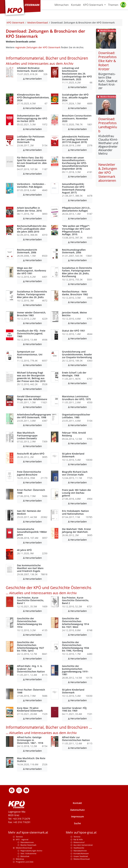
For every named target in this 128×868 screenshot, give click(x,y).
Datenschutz (77, 810)
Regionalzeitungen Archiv (31, 851)
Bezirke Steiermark (28, 845)
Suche (77, 823)
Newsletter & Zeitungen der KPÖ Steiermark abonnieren (108, 173)
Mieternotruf (79, 842)
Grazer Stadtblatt (81, 856)
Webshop (20, 859)
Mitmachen (62, 5)
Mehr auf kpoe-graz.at (81, 832)
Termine (19, 837)
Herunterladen (35, 79)
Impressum (77, 816)
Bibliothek (25, 856)
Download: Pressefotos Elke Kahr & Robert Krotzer (107, 61)
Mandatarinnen (27, 842)
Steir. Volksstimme (28, 853)
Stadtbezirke (79, 848)
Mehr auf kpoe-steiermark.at (28, 832)
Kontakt (76, 5)
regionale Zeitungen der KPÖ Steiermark (38, 47)
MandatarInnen (80, 851)
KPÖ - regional (22, 839)
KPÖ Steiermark (93, 5)
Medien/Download (24, 848)
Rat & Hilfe (78, 839)
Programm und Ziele (25, 862)
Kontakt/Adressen (81, 853)
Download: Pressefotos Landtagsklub (108, 125)
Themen (113, 5)
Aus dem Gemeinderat (83, 845)
